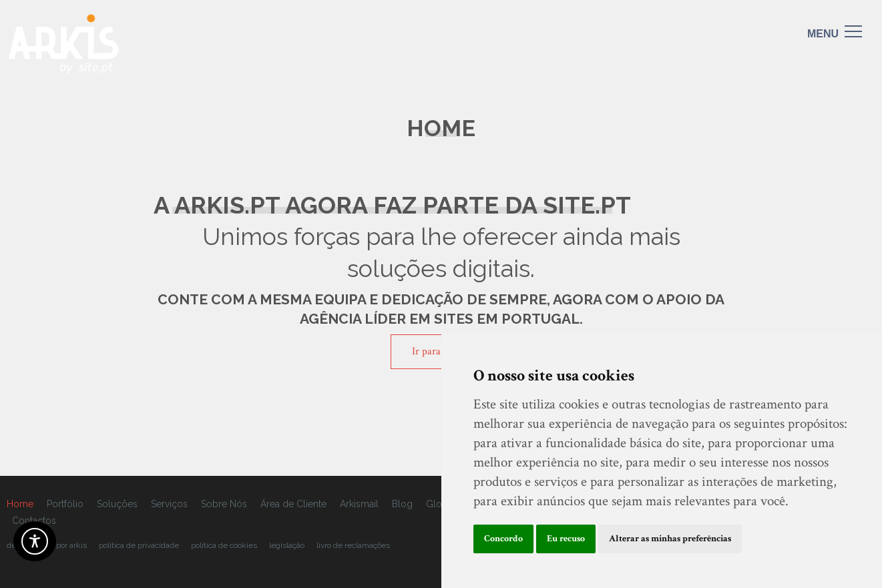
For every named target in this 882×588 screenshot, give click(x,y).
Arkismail (359, 504)
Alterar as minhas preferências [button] (670, 539)
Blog (402, 504)
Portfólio (65, 504)
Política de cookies (224, 545)
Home (20, 504)
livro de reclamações (353, 545)
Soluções (117, 504)
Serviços (169, 504)
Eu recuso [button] (566, 539)
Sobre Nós (224, 504)
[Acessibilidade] (35, 541)
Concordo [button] (503, 539)
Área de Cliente (293, 504)
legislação (287, 545)
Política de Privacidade (139, 545)
